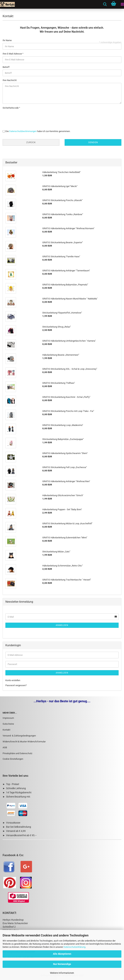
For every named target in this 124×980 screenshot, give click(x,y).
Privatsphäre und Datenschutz (17, 753)
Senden (93, 142)
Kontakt (6, 730)
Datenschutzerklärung (74, 947)
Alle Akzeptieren (62, 954)
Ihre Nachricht (10, 80)
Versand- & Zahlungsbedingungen (19, 736)
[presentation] (29, 117)
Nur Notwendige (62, 964)
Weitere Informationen (62, 973)
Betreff (6, 67)
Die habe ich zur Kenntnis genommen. (38, 131)
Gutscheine (8, 724)
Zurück (31, 142)
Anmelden (62, 625)
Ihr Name (7, 40)
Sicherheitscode (11, 108)
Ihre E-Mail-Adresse (13, 54)
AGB (5, 747)
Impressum (8, 718)
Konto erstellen (13, 680)
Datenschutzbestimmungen (23, 131)
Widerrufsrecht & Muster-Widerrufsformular (24, 742)
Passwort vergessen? (16, 685)
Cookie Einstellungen (13, 759)
